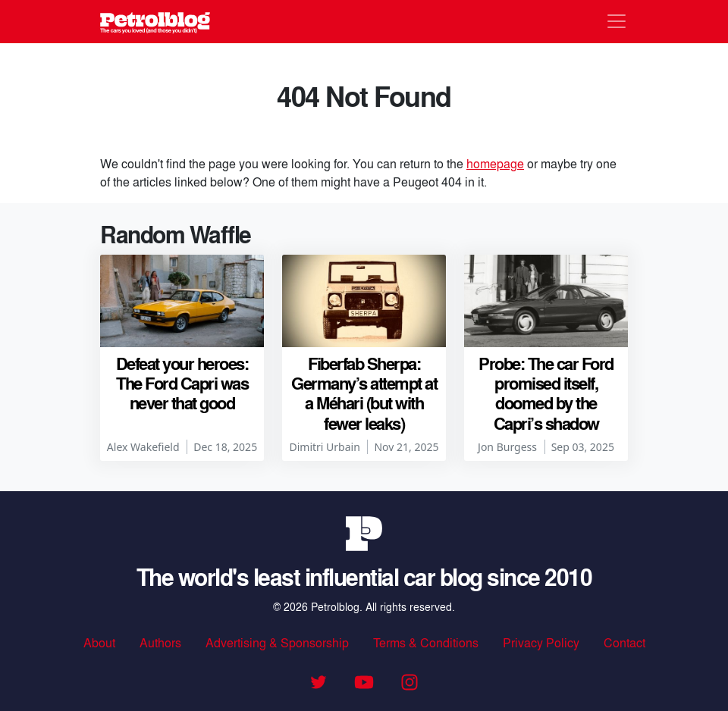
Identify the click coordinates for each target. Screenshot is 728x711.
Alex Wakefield (143, 447)
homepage (495, 163)
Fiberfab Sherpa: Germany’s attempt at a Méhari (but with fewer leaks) (364, 393)
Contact (624, 642)
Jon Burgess (507, 447)
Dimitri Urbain (324, 447)
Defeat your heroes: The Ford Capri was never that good (182, 383)
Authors (160, 642)
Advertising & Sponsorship (277, 642)
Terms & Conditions (426, 642)
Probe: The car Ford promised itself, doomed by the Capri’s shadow (546, 393)
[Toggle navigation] (617, 21)
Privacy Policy (541, 642)
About (99, 642)
